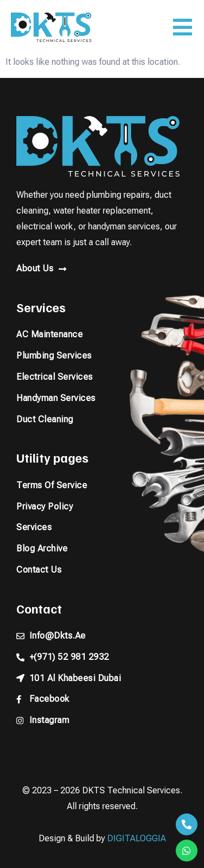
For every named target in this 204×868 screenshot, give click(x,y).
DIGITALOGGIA (137, 838)
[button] (183, 27)
